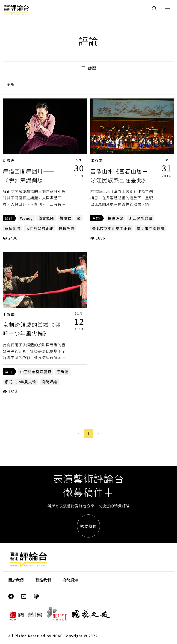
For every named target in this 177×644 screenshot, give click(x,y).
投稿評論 (67, 228)
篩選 (88, 68)
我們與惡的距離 (40, 228)
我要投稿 (88, 526)
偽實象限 (46, 218)
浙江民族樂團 (141, 218)
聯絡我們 (43, 580)
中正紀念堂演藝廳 (36, 372)
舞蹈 (9, 218)
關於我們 (16, 580)
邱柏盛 (97, 160)
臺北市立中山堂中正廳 (112, 228)
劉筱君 (9, 160)
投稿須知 (70, 580)
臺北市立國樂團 (151, 228)
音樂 (96, 218)
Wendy (26, 218)
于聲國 (9, 314)
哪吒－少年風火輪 (20, 382)
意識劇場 (12, 228)
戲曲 (9, 372)
